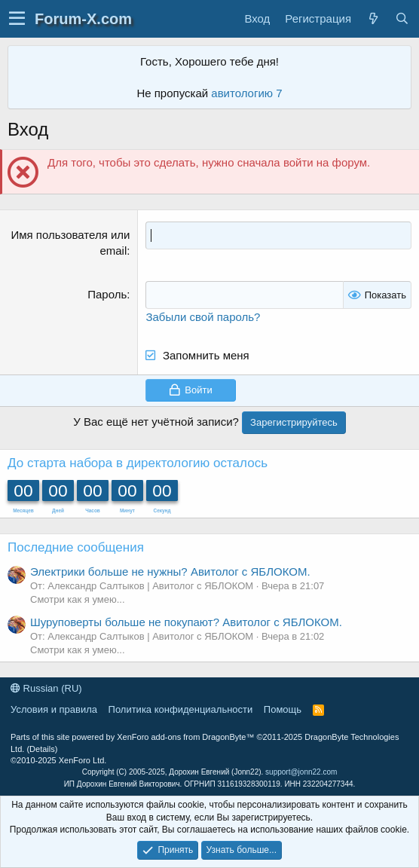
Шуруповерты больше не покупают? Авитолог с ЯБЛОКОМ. (186, 622)
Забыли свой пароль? (203, 317)
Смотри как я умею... (78, 599)
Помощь (283, 709)
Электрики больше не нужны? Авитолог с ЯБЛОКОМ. (170, 572)
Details (42, 749)
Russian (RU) (46, 688)
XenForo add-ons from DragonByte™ (185, 737)
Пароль (107, 294)
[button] (17, 19)
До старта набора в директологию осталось (138, 463)
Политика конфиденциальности (181, 709)
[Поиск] (402, 18)
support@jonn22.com (301, 772)
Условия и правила (54, 709)
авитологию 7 (246, 93)
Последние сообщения (76, 547)
